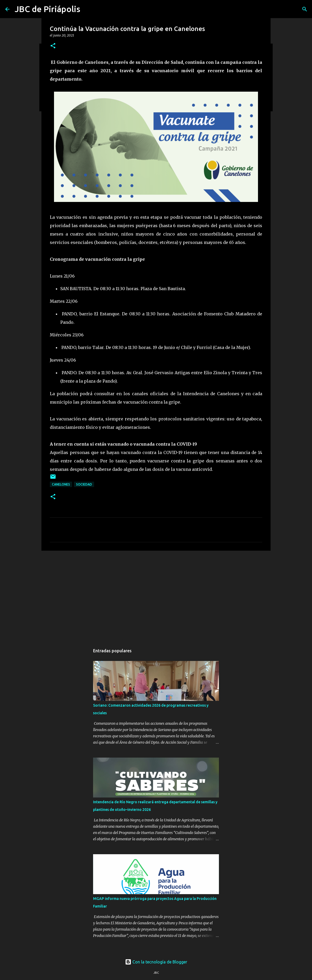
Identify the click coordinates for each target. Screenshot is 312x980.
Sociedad (84, 484)
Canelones (61, 484)
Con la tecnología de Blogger (156, 962)
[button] (53, 46)
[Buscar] (305, 9)
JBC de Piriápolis (47, 9)
